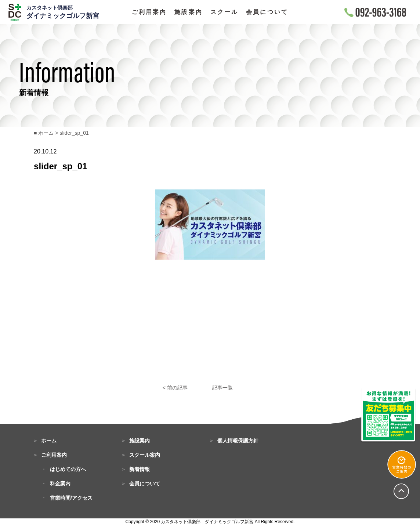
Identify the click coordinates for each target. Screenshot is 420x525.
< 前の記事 (175, 388)
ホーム (49, 441)
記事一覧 (222, 388)
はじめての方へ (68, 469)
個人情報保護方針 (238, 441)
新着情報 (140, 469)
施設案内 (189, 12)
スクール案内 (145, 455)
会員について (267, 12)
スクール (225, 12)
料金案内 (60, 484)
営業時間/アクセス (71, 498)
